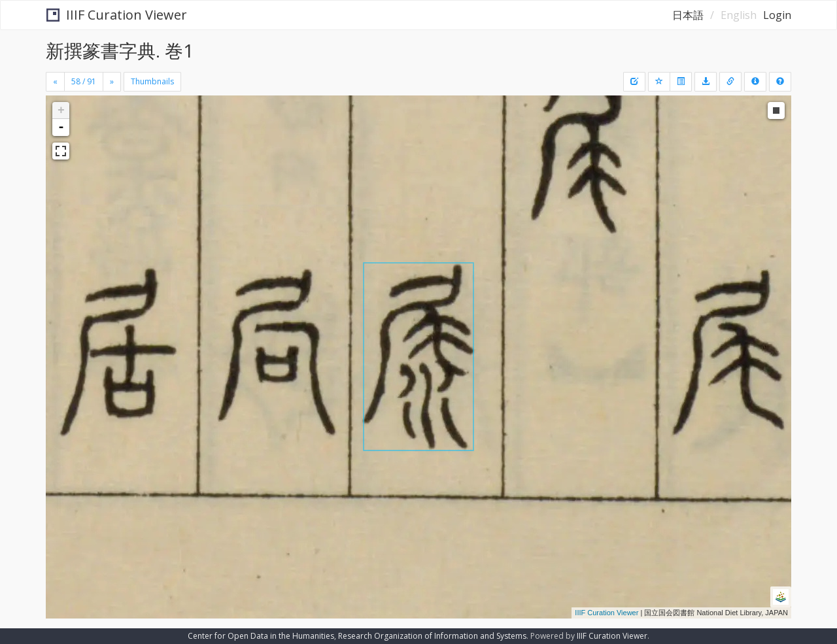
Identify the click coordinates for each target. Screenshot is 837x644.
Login (777, 15)
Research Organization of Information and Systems (432, 636)
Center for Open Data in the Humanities (261, 636)
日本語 (688, 15)
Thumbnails (152, 81)
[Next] (112, 82)
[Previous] (55, 82)
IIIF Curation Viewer (117, 15)
